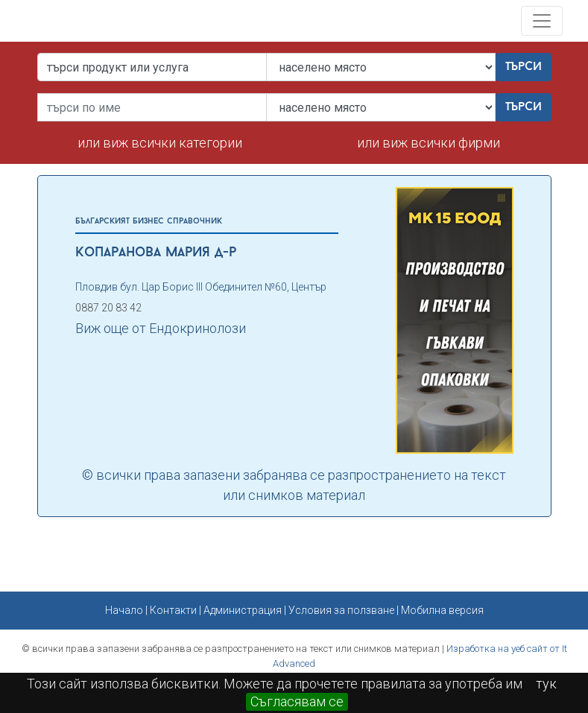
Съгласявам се (297, 701)
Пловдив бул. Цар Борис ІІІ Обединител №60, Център (201, 287)
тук (546, 684)
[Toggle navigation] (542, 21)
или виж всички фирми (429, 143)
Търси (524, 67)
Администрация (243, 610)
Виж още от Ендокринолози (161, 328)
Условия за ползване (341, 610)
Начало (124, 610)
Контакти (173, 610)
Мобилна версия (442, 610)
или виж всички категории (160, 143)
